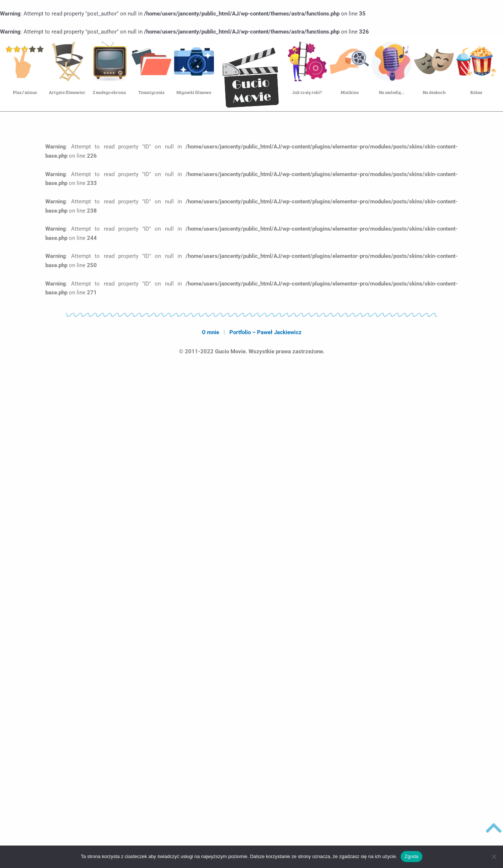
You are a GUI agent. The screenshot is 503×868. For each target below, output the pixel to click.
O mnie (210, 332)
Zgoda (411, 856)
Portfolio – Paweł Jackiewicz (265, 332)
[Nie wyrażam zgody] (494, 857)
